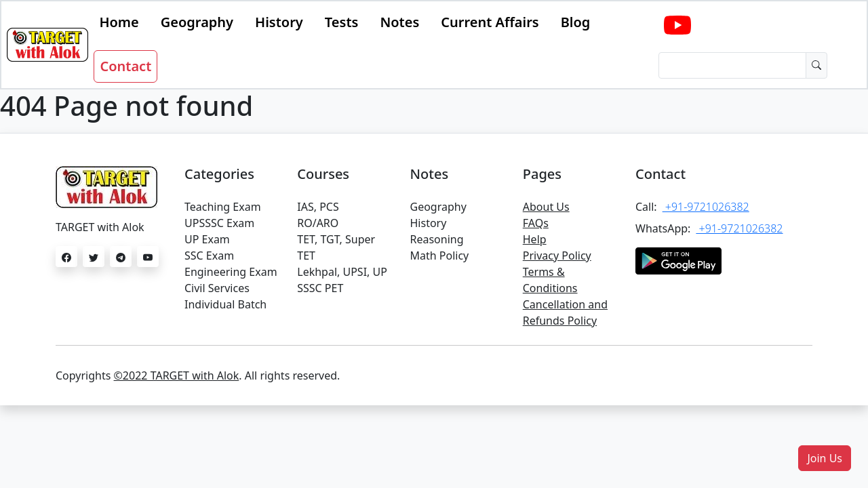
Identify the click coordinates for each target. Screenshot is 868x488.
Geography (197, 22)
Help (535, 239)
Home (119, 22)
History (279, 22)
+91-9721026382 (706, 207)
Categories (219, 174)
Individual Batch (225, 304)
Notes (399, 22)
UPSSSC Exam (219, 223)
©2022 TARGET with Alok (177, 375)
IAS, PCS (318, 207)
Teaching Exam (223, 207)
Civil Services (217, 288)
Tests (342, 22)
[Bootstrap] (47, 45)
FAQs (536, 223)
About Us (546, 207)
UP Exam (207, 239)
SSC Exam (209, 256)
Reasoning (437, 239)
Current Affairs (490, 22)
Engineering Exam (231, 272)
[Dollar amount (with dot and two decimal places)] (732, 65)
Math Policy (440, 256)
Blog (576, 22)
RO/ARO (318, 223)
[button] (825, 458)
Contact (125, 66)
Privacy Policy (557, 256)
